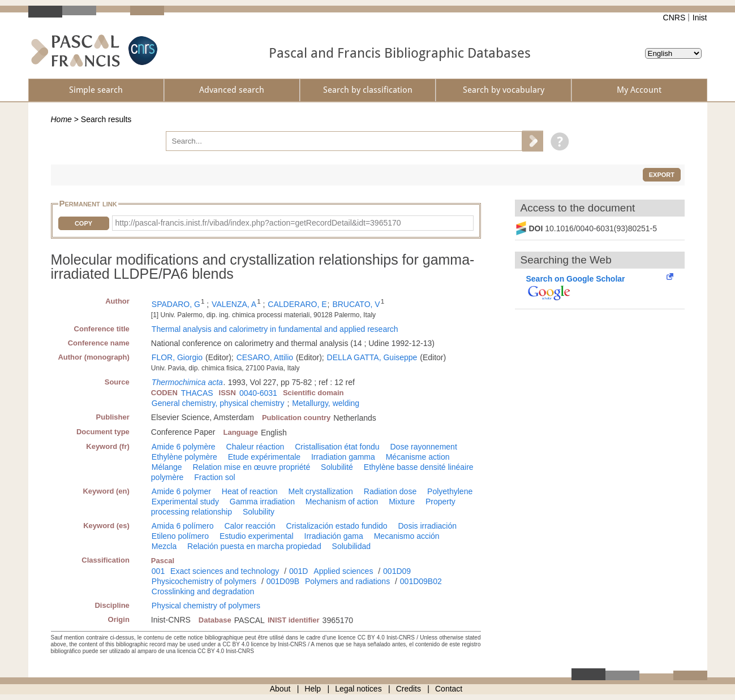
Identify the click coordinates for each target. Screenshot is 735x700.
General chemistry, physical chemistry (218, 403)
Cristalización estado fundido (337, 526)
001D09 (397, 571)
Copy (83, 223)
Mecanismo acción (407, 536)
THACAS (197, 393)
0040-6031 (258, 393)
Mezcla (164, 546)
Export (662, 175)
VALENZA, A (234, 304)
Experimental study (185, 502)
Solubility (259, 512)
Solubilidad (352, 546)
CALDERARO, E (297, 304)
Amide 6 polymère (184, 447)
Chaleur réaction (255, 447)
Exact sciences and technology (225, 571)
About (280, 689)
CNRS (674, 18)
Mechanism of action (342, 502)
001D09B (283, 581)
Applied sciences (343, 571)
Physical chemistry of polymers (206, 606)
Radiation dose (390, 491)
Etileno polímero (180, 536)
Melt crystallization (321, 491)
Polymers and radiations (347, 581)
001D (298, 571)
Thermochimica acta (187, 382)
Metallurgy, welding (326, 403)
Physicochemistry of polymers (204, 581)
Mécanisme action (418, 457)
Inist (700, 18)
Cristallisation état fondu (337, 447)
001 (158, 571)
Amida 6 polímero (183, 526)
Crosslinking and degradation (203, 591)
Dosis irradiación (427, 526)
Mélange (167, 467)
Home (61, 119)
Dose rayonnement (423, 447)
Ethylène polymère (184, 457)
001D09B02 (421, 581)
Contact (449, 689)
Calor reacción (250, 526)
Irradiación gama (334, 536)
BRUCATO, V (356, 304)
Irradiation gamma (343, 457)
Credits (409, 689)
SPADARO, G (176, 304)
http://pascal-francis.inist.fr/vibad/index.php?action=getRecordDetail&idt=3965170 (258, 223)
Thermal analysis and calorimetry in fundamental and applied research (275, 329)
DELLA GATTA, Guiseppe (372, 357)
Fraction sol (214, 477)
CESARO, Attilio (265, 357)
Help (313, 689)
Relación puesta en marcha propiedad (254, 546)
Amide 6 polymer (181, 491)
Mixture (402, 502)
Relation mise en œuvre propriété (251, 467)
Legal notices (358, 689)
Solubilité (337, 467)
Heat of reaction (250, 491)
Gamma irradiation (262, 502)
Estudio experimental (257, 536)
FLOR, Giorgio (177, 357)
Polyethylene (450, 491)
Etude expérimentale (264, 457)
